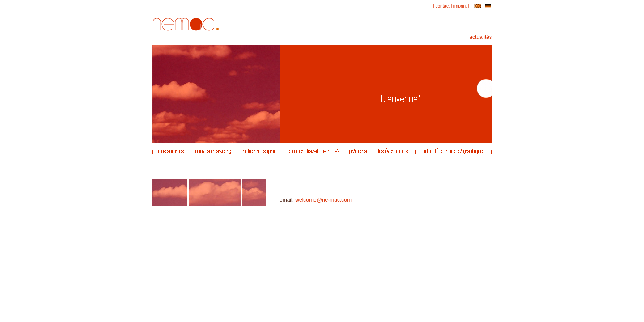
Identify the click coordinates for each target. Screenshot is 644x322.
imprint (460, 6)
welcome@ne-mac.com (323, 200)
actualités (481, 37)
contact (442, 6)
